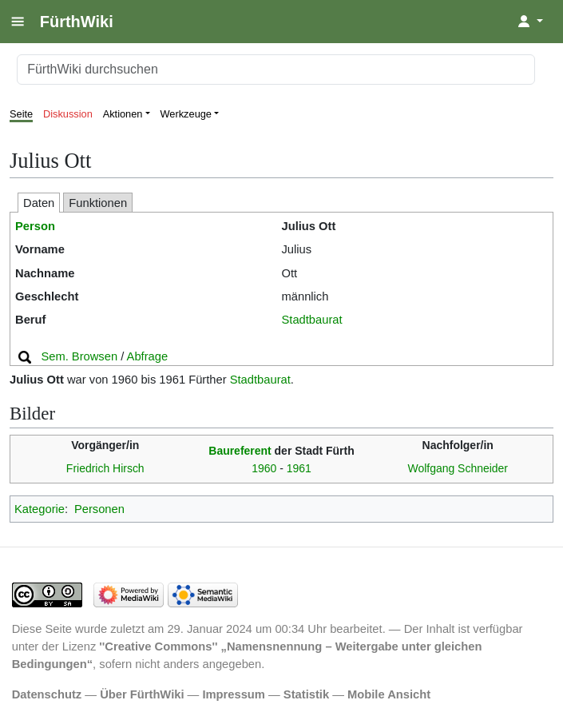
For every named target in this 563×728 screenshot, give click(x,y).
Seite (21, 114)
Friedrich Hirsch (105, 468)
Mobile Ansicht (389, 694)
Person (35, 226)
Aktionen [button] (123, 114)
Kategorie (40, 509)
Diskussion (68, 114)
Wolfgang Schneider (458, 468)
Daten (39, 203)
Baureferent (240, 451)
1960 (264, 468)
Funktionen (98, 203)
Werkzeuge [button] (186, 114)
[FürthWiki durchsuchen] (276, 70)
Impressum (234, 694)
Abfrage (148, 356)
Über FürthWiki (142, 694)
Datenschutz (47, 694)
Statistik (306, 694)
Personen (99, 509)
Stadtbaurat (312, 320)
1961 (299, 468)
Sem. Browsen (79, 356)
